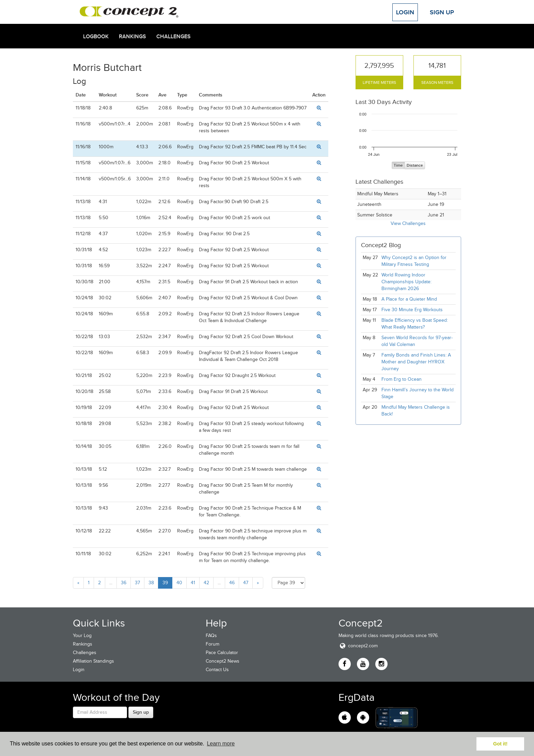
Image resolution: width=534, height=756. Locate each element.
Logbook (96, 36)
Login (405, 12)
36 (124, 583)
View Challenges (408, 223)
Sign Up (442, 12)
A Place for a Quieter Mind (409, 299)
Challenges (174, 36)
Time (398, 165)
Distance (415, 165)
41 (193, 583)
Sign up (141, 712)
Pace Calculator (222, 653)
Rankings (132, 36)
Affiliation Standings (93, 661)
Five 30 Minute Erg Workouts (412, 310)
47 (246, 583)
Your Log (82, 636)
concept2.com (358, 646)
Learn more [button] (221, 744)
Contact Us (217, 670)
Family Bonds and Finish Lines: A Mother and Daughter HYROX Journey (416, 362)
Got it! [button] (500, 744)
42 (206, 583)
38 (151, 583)
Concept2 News (223, 661)
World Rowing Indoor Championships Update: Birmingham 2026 (406, 282)
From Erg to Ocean (402, 379)
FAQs (211, 636)
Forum (213, 644)
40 (179, 583)
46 (232, 583)
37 (137, 583)
